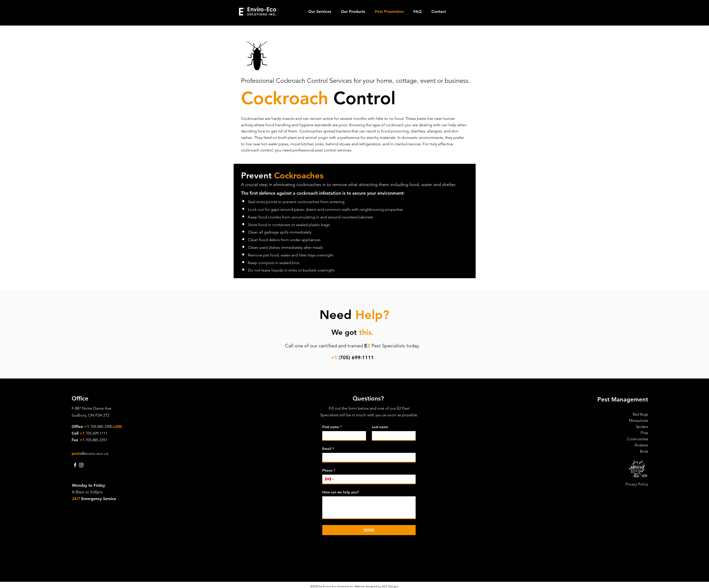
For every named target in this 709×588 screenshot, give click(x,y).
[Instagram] (81, 465)
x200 (118, 427)
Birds (644, 451)
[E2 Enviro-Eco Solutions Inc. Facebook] (75, 465)
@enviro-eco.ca (95, 453)
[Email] (367, 457)
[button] (321, 12)
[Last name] (392, 436)
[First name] (343, 436)
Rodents (641, 445)
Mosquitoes (638, 420)
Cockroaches (638, 439)
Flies (644, 433)
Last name (380, 427)
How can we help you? (341, 492)
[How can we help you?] (369, 507)
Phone (329, 471)
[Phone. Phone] (374, 479)
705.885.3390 (102, 427)
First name (332, 427)
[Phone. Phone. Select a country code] (330, 479)
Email (328, 449)
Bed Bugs (640, 414)
